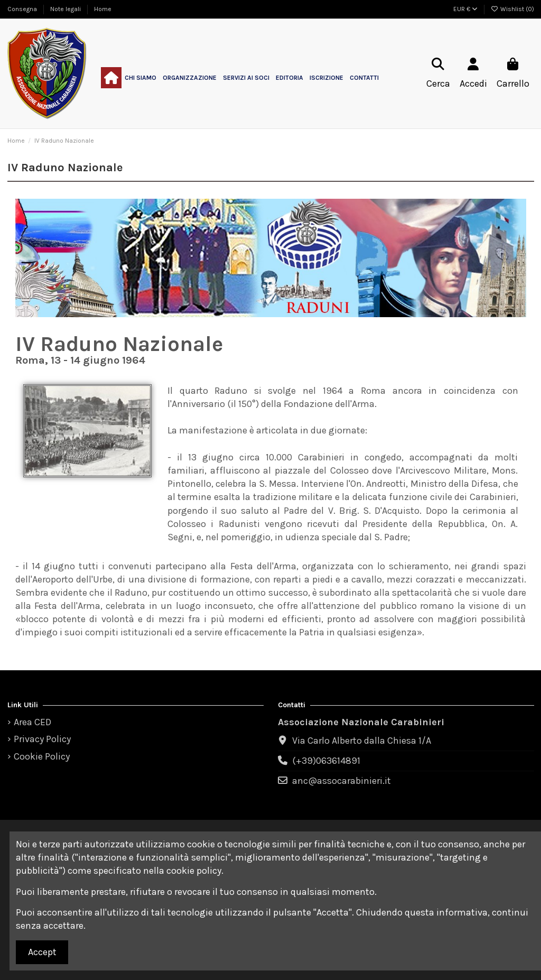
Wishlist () (512, 9)
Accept (42, 952)
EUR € (465, 9)
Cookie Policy (42, 756)
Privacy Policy (42, 739)
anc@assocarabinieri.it (342, 781)
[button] (141, 78)
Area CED (32, 722)
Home (103, 9)
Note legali (66, 9)
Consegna (23, 9)
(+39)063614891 (326, 761)
